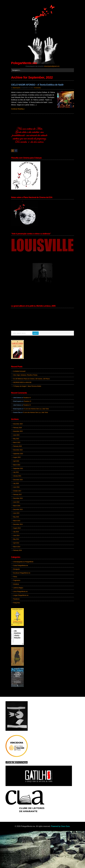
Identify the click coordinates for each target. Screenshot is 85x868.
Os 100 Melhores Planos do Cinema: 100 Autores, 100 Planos (31, 379)
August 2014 (17, 528)
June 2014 (16, 536)
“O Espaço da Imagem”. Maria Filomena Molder (27, 386)
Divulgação (16, 569)
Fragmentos (17, 580)
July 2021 (16, 472)
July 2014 (16, 532)
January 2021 (17, 476)
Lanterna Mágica (18, 588)
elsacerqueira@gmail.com (52, 66)
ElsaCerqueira (16, 88)
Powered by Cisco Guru (60, 826)
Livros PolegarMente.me (20, 592)
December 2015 (18, 509)
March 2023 (17, 442)
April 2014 (16, 543)
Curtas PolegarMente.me (21, 566)
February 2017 (17, 495)
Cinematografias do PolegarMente (23, 562)
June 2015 (16, 513)
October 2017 (17, 491)
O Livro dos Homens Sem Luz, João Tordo (36, 409)
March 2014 (17, 547)
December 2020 (18, 480)
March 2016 (17, 506)
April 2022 (16, 461)
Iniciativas (16, 584)
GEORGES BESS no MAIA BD (22, 382)
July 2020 (16, 483)
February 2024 (17, 428)
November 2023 (18, 431)
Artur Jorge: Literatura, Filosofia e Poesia (25, 375)
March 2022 (17, 465)
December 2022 (18, 450)
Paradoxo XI (27, 398)
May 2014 (16, 539)
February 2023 (17, 446)
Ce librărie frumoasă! (19, 371)
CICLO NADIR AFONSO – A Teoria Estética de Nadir (37, 85)
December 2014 (18, 524)
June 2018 (16, 487)
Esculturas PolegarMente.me (22, 573)
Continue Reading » (18, 109)
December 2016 (18, 498)
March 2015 (17, 521)
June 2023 (16, 435)
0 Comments (37, 88)
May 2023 (16, 439)
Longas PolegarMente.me (21, 595)
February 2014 (17, 550)
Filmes (15, 577)
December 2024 (18, 424)
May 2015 (16, 517)
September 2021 (18, 469)
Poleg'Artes (17, 603)
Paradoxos (16, 599)
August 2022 (17, 457)
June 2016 (16, 502)
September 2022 (18, 454)
